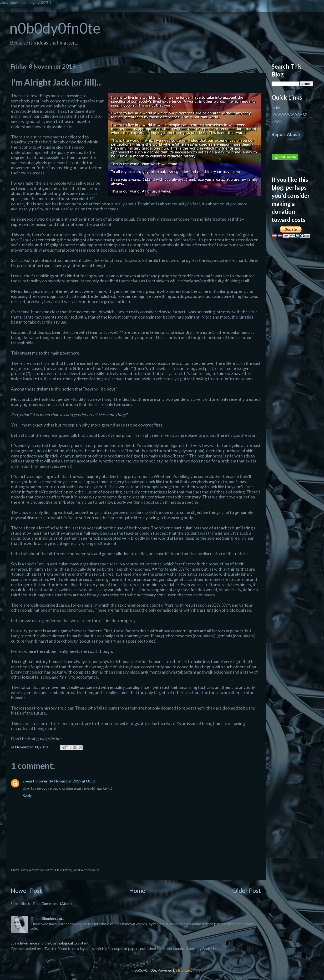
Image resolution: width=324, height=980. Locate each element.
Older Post (247, 890)
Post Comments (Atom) (52, 903)
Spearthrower (35, 781)
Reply (27, 795)
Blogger (185, 970)
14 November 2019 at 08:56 (72, 781)
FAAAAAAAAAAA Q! (289, 114)
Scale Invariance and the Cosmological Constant (50, 943)
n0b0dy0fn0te (55, 28)
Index (276, 107)
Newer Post (26, 890)
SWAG (277, 121)
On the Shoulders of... (47, 918)
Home (137, 890)
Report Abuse (286, 134)
